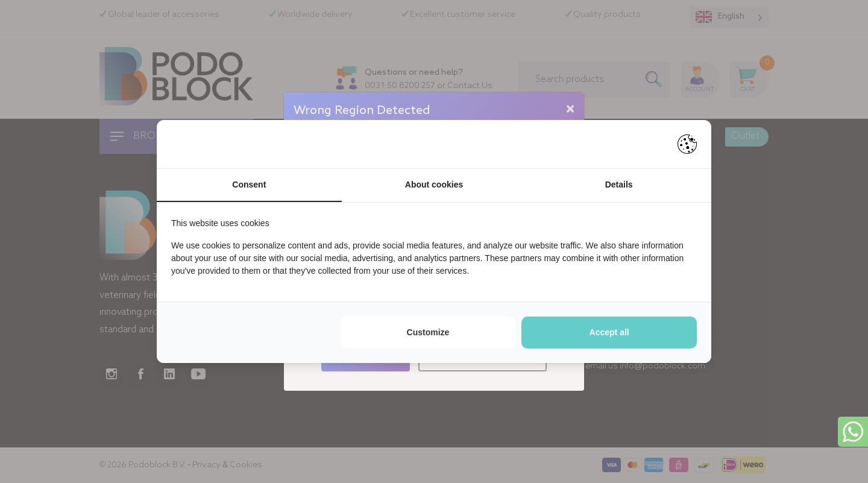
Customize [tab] (428, 332)
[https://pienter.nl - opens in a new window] (687, 144)
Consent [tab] (249, 185)
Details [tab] (619, 185)
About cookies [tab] (434, 185)
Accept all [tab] (609, 332)
